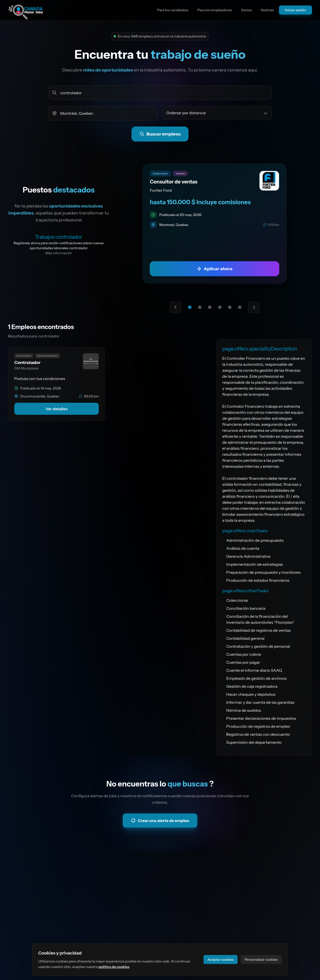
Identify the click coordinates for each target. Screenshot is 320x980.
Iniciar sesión (295, 10)
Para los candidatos (173, 10)
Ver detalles (57, 409)
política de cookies (114, 967)
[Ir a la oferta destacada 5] (230, 307)
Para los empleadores (215, 10)
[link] (215, 223)
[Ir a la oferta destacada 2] (200, 307)
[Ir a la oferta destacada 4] (220, 307)
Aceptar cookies (221, 959)
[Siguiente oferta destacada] (254, 307)
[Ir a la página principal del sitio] (26, 10)
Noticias (267, 10)
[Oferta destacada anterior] (175, 307)
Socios (246, 10)
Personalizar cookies (261, 959)
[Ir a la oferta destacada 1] (190, 307)
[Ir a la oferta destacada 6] (240, 307)
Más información (59, 253)
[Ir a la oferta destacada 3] (210, 307)
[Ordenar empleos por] (217, 113)
